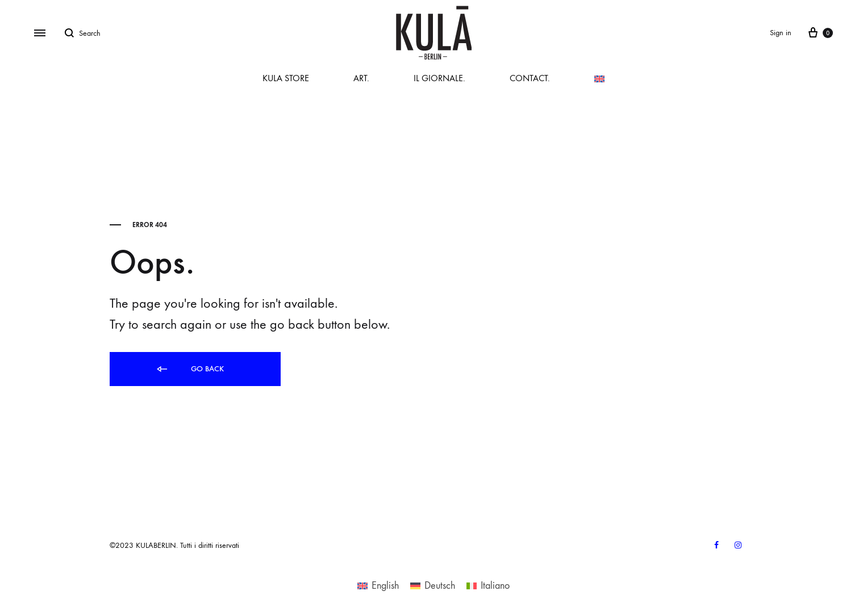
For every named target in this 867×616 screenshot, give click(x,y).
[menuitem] (599, 79)
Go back (189, 369)
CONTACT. (530, 78)
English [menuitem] (385, 586)
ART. (361, 78)
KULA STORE (286, 78)
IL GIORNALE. (439, 78)
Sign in (781, 33)
